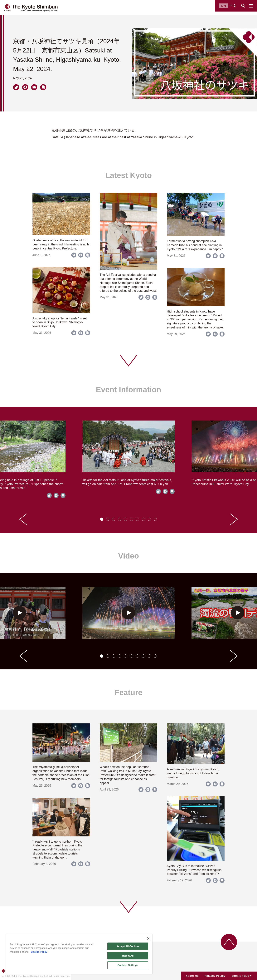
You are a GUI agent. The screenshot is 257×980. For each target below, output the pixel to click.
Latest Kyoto (128, 175)
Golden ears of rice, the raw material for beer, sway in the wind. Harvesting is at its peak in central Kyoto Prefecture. (61, 244)
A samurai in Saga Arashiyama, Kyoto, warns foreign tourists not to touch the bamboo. (193, 773)
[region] (79, 954)
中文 (233, 6)
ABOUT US (192, 976)
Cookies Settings (128, 965)
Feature (129, 692)
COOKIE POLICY (241, 976)
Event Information (128, 390)
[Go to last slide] (23, 519)
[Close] (148, 938)
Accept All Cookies (128, 946)
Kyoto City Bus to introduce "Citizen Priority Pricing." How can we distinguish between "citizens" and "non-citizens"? (194, 870)
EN (224, 6)
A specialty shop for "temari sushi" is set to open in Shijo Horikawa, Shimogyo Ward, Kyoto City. (60, 322)
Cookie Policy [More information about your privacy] (39, 952)
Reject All (128, 956)
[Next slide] (234, 519)
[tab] (102, 519)
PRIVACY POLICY (215, 976)
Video (128, 556)
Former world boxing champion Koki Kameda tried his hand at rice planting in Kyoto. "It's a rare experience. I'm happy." (195, 245)
